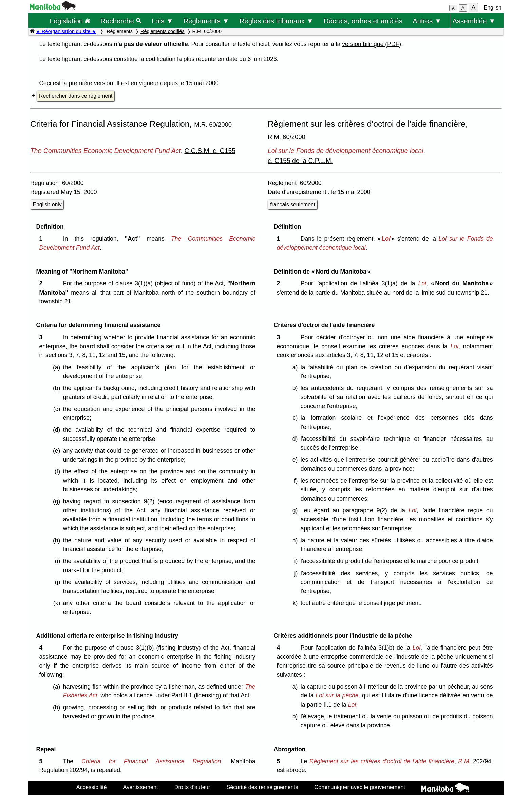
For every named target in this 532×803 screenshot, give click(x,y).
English (493, 8)
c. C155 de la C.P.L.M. (300, 161)
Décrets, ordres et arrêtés (363, 21)
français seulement (293, 204)
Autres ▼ (427, 21)
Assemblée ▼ (474, 21)
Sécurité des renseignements (262, 787)
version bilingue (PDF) (372, 44)
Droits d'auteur (192, 787)
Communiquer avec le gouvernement (360, 787)
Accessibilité (92, 787)
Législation (70, 21)
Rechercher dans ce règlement (76, 96)
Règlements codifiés (163, 31)
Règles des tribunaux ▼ (277, 21)
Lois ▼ (163, 21)
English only (47, 204)
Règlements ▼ (206, 21)
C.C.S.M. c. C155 (210, 151)
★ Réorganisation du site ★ (66, 31)
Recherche (121, 21)
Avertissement (141, 787)
